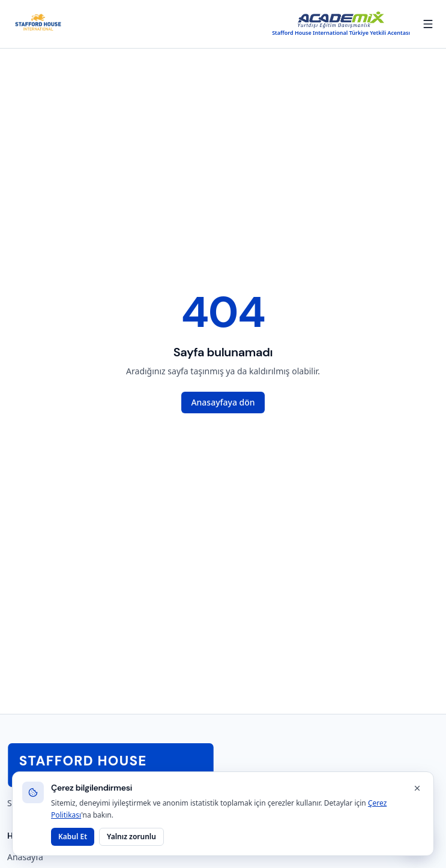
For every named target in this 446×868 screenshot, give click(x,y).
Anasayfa (25, 857)
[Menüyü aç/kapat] (428, 24)
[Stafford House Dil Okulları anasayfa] (38, 24)
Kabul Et (73, 837)
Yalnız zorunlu (131, 837)
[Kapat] (417, 788)
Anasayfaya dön (223, 402)
